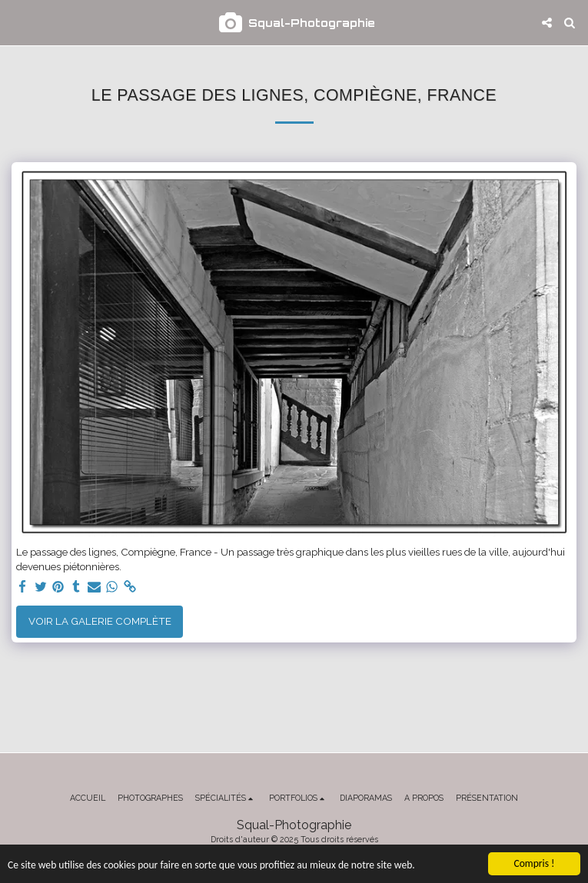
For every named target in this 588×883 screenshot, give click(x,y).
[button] (17, 22)
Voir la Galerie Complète (100, 621)
